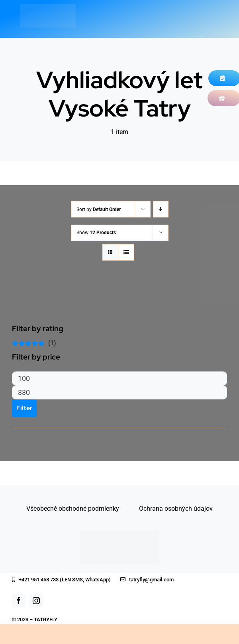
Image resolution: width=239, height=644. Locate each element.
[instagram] (36, 601)
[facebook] (19, 601)
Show (96, 233)
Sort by (99, 209)
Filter (24, 408)
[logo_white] (48, 7)
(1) (34, 343)
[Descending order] (161, 209)
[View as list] (126, 252)
